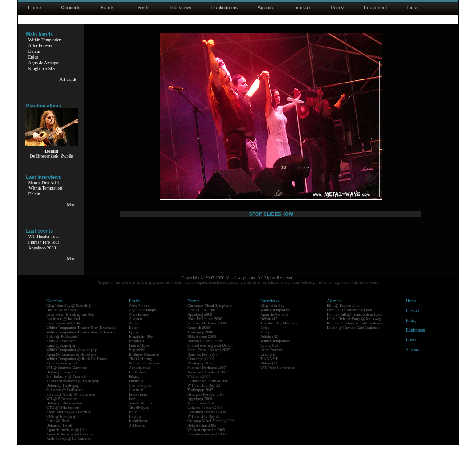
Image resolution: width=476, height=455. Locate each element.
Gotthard (136, 400)
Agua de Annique (44, 63)
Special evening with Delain (210, 355)
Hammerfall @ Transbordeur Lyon (355, 324)
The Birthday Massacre (279, 333)
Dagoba (135, 426)
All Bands (137, 435)
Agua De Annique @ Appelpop (71, 364)
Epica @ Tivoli (58, 431)
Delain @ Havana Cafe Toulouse (353, 337)
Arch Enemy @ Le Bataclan (69, 448)
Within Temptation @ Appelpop (72, 360)
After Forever (41, 45)
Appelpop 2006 (200, 408)
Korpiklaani (138, 431)
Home (34, 8)
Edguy (134, 386)
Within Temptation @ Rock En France (77, 368)
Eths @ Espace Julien (344, 315)
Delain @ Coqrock (61, 382)
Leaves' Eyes (139, 355)
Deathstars (137, 382)
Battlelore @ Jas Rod (63, 328)
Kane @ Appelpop (61, 355)
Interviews (180, 8)
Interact (303, 8)
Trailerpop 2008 (200, 342)
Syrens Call (270, 355)
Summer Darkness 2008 (207, 333)
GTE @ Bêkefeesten (63, 417)
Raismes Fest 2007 (202, 364)
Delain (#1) (269, 373)
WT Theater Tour (44, 236)
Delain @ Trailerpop (63, 395)
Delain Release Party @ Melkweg (354, 328)
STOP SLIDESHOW (271, 269)
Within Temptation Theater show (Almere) (80, 342)
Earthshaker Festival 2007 (208, 391)
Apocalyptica (139, 377)
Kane (133, 422)
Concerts (71, 8)
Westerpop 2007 (200, 373)
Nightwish (137, 360)
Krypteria (136, 351)
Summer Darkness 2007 (207, 377)
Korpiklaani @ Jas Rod (65, 333)
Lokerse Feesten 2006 (205, 417)
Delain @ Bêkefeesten (64, 413)
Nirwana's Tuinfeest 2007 (208, 382)
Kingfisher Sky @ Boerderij (69, 315)
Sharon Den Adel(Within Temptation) (46, 185)
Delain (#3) (269, 328)
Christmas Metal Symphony (210, 315)
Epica (34, 57)
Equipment (375, 8)
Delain (34, 51)
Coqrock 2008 (199, 337)
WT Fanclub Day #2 (204, 395)
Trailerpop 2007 (200, 400)
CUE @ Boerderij (61, 426)
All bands (68, 79)
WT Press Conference (278, 377)
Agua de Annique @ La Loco (70, 444)
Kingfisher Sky (42, 69)
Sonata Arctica (141, 413)
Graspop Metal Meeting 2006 (211, 431)
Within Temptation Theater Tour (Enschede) (81, 337)
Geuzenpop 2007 (201, 368)
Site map (414, 359)
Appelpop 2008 (42, 248)
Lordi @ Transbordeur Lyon (349, 320)
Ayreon (135, 333)
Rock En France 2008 (205, 328)
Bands (107, 8)
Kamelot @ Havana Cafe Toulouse (355, 333)
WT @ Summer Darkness (67, 377)
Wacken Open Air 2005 (206, 439)
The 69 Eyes (139, 417)
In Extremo (138, 404)
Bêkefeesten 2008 (202, 346)
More (72, 204)
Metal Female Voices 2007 (209, 360)
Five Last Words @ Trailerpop (70, 404)
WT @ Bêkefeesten (62, 408)
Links (413, 8)
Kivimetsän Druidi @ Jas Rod (70, 324)
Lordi (133, 408)
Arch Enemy (139, 324)
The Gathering (140, 368)
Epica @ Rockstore (62, 346)
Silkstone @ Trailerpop (65, 400)
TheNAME (269, 368)
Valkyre (266, 342)
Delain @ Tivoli (59, 435)
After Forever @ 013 (63, 373)
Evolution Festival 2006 (207, 422)
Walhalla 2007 (199, 386)
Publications (224, 8)
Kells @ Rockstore (61, 351)
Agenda (266, 8)
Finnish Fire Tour (44, 242)
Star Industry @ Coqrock (66, 386)
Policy (337, 8)
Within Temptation (45, 40)
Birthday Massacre (144, 364)
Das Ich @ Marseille (63, 320)
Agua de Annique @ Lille (67, 439)
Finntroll (136, 391)
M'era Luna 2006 (201, 413)
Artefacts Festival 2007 (206, 404)
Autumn (135, 328)
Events (142, 8)
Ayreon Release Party (205, 351)
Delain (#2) (269, 346)
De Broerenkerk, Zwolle (51, 156)
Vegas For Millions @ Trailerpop (73, 391)
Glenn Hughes (140, 395)
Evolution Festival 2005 (207, 444)
